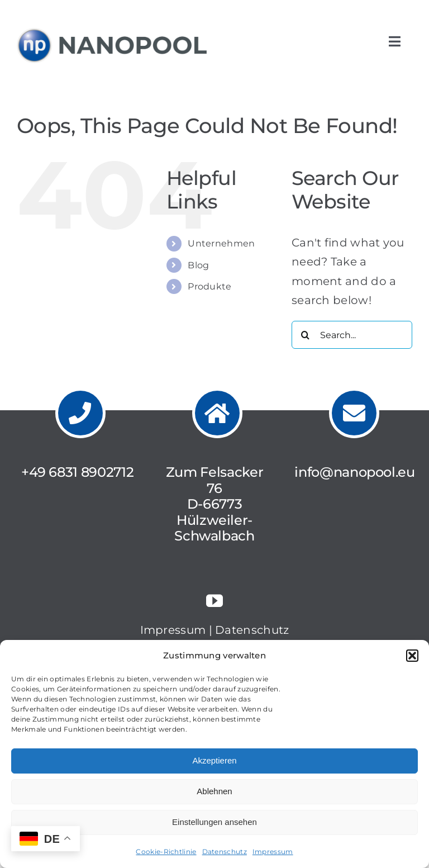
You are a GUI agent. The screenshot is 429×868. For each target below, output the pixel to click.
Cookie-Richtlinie (166, 852)
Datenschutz (225, 852)
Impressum (273, 852)
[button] (412, 656)
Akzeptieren (214, 760)
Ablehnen (214, 791)
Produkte (209, 286)
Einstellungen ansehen (214, 822)
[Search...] (352, 335)
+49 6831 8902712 (77, 472)
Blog (198, 265)
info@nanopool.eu (354, 472)
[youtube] (214, 601)
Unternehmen (221, 243)
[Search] (306, 335)
